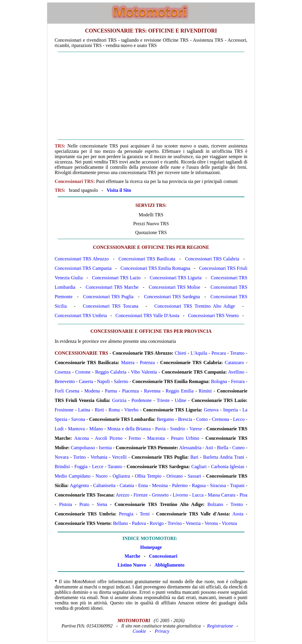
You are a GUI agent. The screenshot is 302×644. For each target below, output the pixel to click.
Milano (96, 429)
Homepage (151, 547)
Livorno (181, 495)
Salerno (121, 381)
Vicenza (229, 523)
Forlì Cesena (67, 391)
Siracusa (218, 485)
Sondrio (178, 429)
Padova (139, 523)
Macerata (156, 438)
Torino (79, 457)
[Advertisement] (151, 96)
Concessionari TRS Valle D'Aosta (147, 315)
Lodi (59, 429)
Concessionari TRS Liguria (176, 278)
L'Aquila (199, 353)
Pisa (243, 495)
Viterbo (131, 410)
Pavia (160, 429)
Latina (84, 410)
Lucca (198, 495)
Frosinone (64, 410)
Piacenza (130, 391)
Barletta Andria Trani (224, 457)
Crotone (83, 372)
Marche (133, 556)
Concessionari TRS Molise (175, 287)
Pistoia (66, 504)
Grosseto (160, 495)
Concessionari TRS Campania (83, 268)
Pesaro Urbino (185, 438)
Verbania (99, 457)
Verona (211, 523)
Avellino (236, 372)
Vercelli (119, 457)
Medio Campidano (73, 476)
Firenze (141, 495)
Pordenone (142, 400)
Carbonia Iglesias (228, 467)
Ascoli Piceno (109, 438)
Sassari (194, 476)
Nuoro (102, 476)
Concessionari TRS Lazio (116, 278)
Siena (102, 504)
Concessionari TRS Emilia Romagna (155, 268)
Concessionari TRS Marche (112, 287)
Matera (128, 362)
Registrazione (220, 626)
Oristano (174, 476)
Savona (78, 419)
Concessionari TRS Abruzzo (82, 259)
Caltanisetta (104, 485)
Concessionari (163, 556)
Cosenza (63, 372)
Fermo (135, 438)
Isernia (105, 448)
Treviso (175, 523)
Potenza (147, 362)
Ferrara (238, 381)
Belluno (120, 523)
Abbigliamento (169, 565)
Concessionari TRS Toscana (111, 306)
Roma (114, 410)
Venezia (193, 523)
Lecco (239, 419)
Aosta (238, 514)
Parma (111, 391)
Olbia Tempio (148, 476)
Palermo (180, 485)
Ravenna (152, 391)
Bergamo (165, 419)
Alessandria (190, 448)
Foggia (81, 467)
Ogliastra (121, 476)
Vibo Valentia (144, 372)
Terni (145, 514)
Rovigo (157, 523)
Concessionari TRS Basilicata (147, 259)
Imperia (230, 410)
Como (202, 419)
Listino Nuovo (132, 565)
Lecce (98, 467)
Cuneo (238, 448)
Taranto (115, 467)
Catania (127, 485)
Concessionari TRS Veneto (213, 315)
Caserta (86, 381)
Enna (143, 485)
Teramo (237, 353)
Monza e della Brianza (129, 429)
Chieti (180, 353)
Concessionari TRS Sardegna (172, 297)
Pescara (219, 353)
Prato (84, 504)
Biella (223, 448)
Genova (211, 410)
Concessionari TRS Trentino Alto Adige (195, 306)
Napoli (103, 381)
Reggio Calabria (111, 372)
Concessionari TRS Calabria (212, 259)
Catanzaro (234, 362)
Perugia (126, 514)
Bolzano (215, 504)
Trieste (163, 400)
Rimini (205, 391)
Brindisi (62, 467)
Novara (62, 457)
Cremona (221, 419)
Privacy (162, 631)
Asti (209, 448)
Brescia (185, 419)
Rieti (99, 410)
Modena (92, 391)
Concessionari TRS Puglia (108, 297)
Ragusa (199, 485)
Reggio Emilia (180, 391)
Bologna (219, 381)
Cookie (139, 631)
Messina (160, 485)
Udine (180, 400)
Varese (196, 429)
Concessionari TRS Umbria (81, 315)
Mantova (76, 429)
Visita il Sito (119, 190)
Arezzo (122, 495)
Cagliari (199, 467)
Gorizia (119, 400)
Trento (237, 504)
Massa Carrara (221, 495)
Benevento (65, 381)
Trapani (237, 485)
